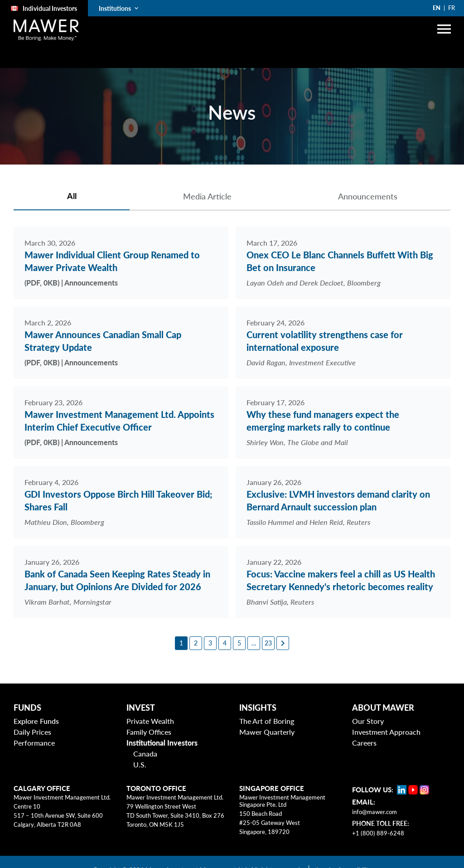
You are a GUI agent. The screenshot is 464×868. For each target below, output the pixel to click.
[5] (239, 643)
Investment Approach (386, 732)
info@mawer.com (375, 812)
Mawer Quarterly (267, 732)
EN (437, 8)
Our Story (368, 721)
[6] (254, 643)
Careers (364, 743)
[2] (196, 643)
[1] (181, 643)
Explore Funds (36, 721)
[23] (268, 643)
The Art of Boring (267, 721)
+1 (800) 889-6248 (378, 833)
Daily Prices (32, 732)
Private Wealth (150, 721)
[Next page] (283, 643)
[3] (210, 643)
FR (452, 8)
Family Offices (149, 732)
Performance (34, 743)
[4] (225, 643)
